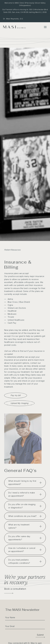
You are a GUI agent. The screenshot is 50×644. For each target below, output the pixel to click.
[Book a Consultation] (9, 593)
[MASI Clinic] (14, 27)
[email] (25, 626)
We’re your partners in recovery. (25, 579)
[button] (40, 635)
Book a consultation (15, 589)
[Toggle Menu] (45, 27)
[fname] (25, 617)
